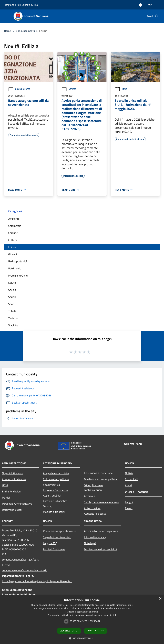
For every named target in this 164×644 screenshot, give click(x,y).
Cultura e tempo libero (56, 479)
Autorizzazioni (92, 508)
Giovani (13, 254)
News (121, 89)
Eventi (129, 508)
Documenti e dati (12, 510)
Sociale (12, 297)
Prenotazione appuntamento (59, 531)
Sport (11, 304)
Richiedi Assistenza (54, 549)
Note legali (90, 543)
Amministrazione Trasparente (101, 531)
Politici (6, 498)
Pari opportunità (18, 261)
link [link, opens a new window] (115, 615)
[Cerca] (157, 16)
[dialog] (82, 620)
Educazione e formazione (98, 473)
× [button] (160, 599)
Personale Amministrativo (17, 504)
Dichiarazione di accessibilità (100, 549)
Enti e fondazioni (12, 491)
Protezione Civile (18, 276)
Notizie (129, 473)
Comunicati (132, 479)
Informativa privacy (95, 537)
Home (7, 31)
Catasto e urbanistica (55, 501)
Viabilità (13, 325)
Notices (69, 89)
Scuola (12, 290)
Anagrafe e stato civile (56, 473)
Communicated (19, 89)
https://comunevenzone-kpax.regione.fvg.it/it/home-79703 (20, 595)
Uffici (5, 485)
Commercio (15, 226)
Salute (12, 283)
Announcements (25, 31)
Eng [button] (151, 5)
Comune (13, 233)
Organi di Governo (12, 473)
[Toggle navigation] (7, 16)
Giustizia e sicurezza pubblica (101, 479)
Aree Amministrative (14, 479)
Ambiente (14, 219)
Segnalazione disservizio (57, 537)
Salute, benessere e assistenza (102, 502)
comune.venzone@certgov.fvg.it (20, 559)
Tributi (12, 311)
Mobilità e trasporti (54, 512)
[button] (82, 638)
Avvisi (129, 485)
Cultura (13, 240)
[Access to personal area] (141, 5)
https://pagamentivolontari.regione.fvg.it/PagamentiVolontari (20, 581)
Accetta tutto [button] (69, 631)
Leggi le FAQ (50, 543)
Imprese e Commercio (55, 490)
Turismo (13, 318)
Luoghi (129, 502)
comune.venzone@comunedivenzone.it (20, 570)
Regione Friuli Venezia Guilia (21, 5)
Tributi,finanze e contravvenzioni (93, 488)
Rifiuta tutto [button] (96, 631)
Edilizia (12, 247)
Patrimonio (15, 268)
